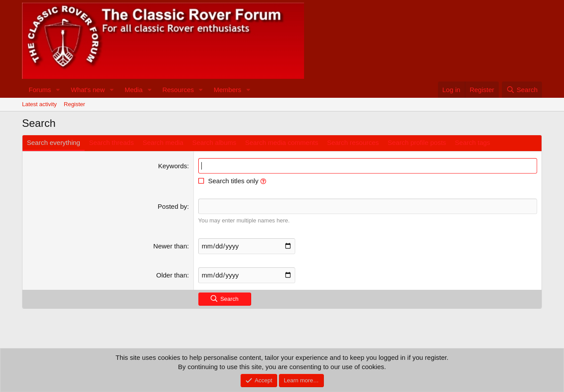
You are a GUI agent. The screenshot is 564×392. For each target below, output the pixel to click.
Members (228, 90)
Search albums (214, 142)
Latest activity (39, 104)
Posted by (173, 206)
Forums (40, 90)
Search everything (54, 142)
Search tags (472, 142)
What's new (88, 90)
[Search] (522, 90)
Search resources (353, 142)
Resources (178, 90)
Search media (163, 142)
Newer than (170, 246)
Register (74, 104)
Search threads (111, 142)
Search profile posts (417, 142)
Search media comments (282, 142)
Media (134, 90)
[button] (58, 90)
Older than (172, 275)
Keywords (173, 166)
